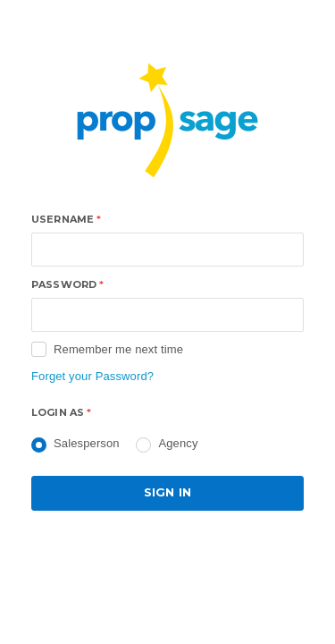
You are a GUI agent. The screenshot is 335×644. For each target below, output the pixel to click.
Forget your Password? (92, 376)
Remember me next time (118, 349)
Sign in (167, 492)
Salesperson (87, 443)
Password (67, 284)
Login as (61, 412)
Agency (178, 443)
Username (66, 219)
